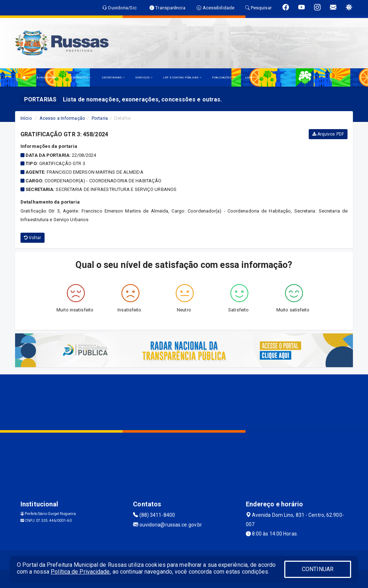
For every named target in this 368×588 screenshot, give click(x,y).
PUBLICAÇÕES (223, 78)
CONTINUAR (318, 569)
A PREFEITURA (48, 78)
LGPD (249, 78)
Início (26, 118)
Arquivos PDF (328, 134)
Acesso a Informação (62, 118)
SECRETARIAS (113, 78)
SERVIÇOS (144, 78)
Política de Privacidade (80, 572)
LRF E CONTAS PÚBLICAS (182, 78)
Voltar (33, 238)
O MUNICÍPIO (80, 78)
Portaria (100, 118)
